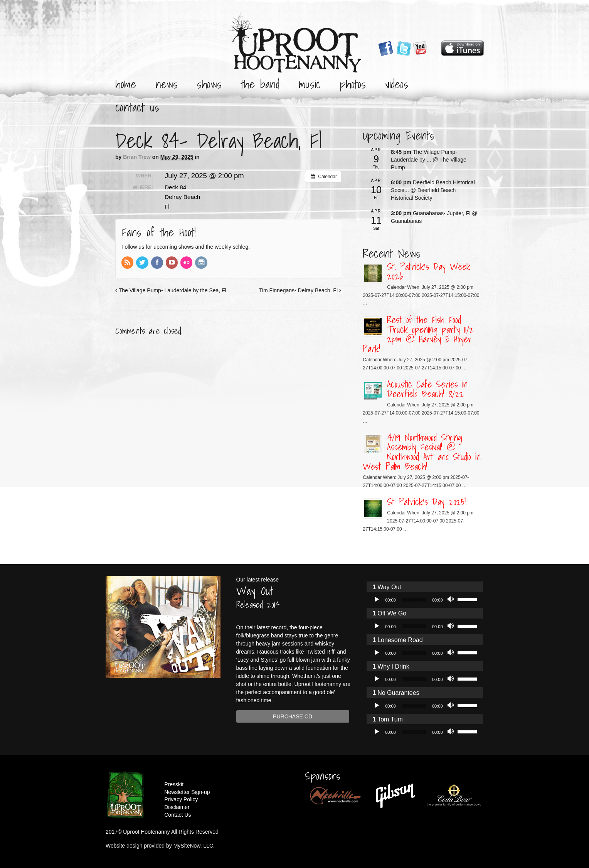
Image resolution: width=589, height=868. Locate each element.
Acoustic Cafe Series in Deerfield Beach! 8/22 (427, 389)
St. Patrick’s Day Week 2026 (429, 271)
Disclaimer (177, 807)
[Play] (377, 600)
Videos (397, 84)
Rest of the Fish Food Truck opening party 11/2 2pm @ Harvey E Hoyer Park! (418, 334)
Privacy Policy (181, 799)
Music (310, 84)
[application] (425, 600)
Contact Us (137, 107)
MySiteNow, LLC (193, 846)
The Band (260, 84)
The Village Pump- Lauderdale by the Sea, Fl (171, 290)
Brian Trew (137, 157)
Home (126, 84)
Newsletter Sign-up (187, 792)
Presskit (174, 784)
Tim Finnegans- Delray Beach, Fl (300, 290)
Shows (209, 84)
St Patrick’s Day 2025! (427, 502)
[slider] (414, 600)
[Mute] (451, 600)
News (167, 84)
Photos (353, 84)
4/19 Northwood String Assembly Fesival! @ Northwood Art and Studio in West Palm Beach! (422, 452)
